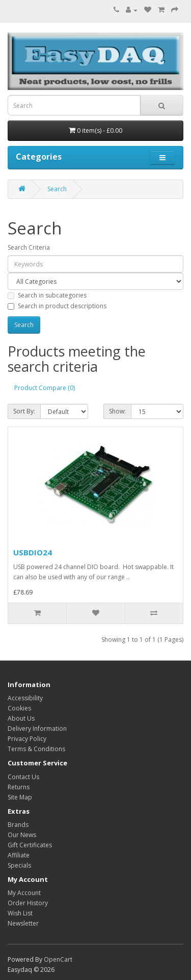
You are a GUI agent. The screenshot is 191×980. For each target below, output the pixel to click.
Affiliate (19, 855)
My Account (24, 893)
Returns (19, 787)
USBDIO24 (33, 552)
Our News (22, 835)
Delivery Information (37, 729)
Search (57, 189)
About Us (21, 718)
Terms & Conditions (36, 749)
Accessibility (25, 698)
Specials (19, 865)
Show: (117, 411)
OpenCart (58, 959)
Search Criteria (29, 247)
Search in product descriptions (57, 306)
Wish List (20, 913)
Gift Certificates (30, 845)
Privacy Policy (27, 739)
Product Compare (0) (45, 388)
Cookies (19, 708)
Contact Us (23, 777)
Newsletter (23, 923)
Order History (28, 903)
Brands (18, 825)
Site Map (20, 797)
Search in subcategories (47, 295)
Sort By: (24, 411)
